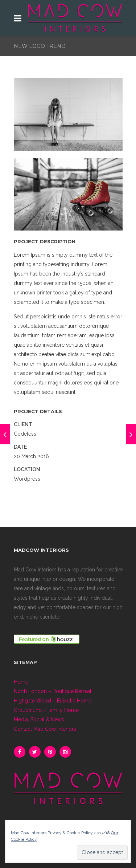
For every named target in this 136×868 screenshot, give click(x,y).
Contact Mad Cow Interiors (45, 729)
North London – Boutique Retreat (53, 691)
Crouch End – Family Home (46, 710)
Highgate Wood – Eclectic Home (53, 701)
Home (21, 682)
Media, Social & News (39, 720)
